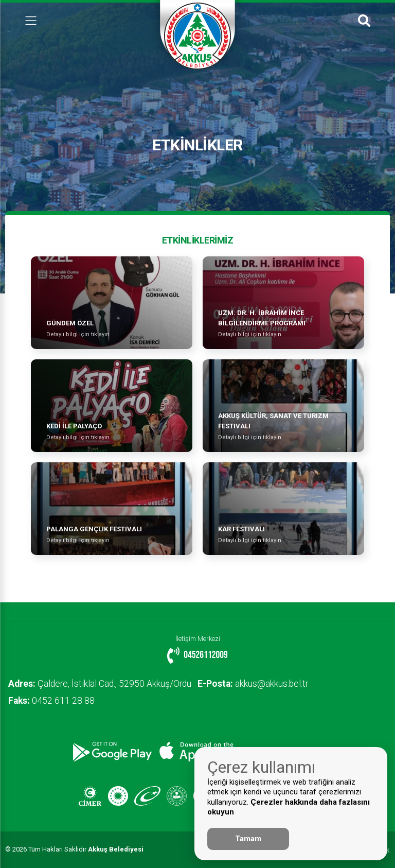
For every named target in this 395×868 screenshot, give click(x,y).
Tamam (248, 839)
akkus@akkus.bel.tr (259, 684)
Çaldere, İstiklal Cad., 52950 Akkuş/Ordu (102, 684)
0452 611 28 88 (53, 701)
